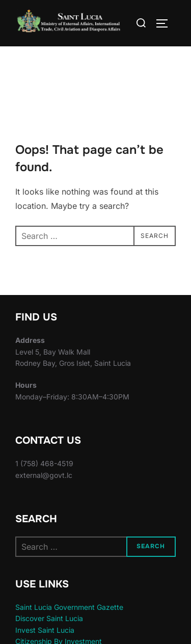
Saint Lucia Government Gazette (69, 607)
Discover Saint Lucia (49, 618)
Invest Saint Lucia (45, 630)
